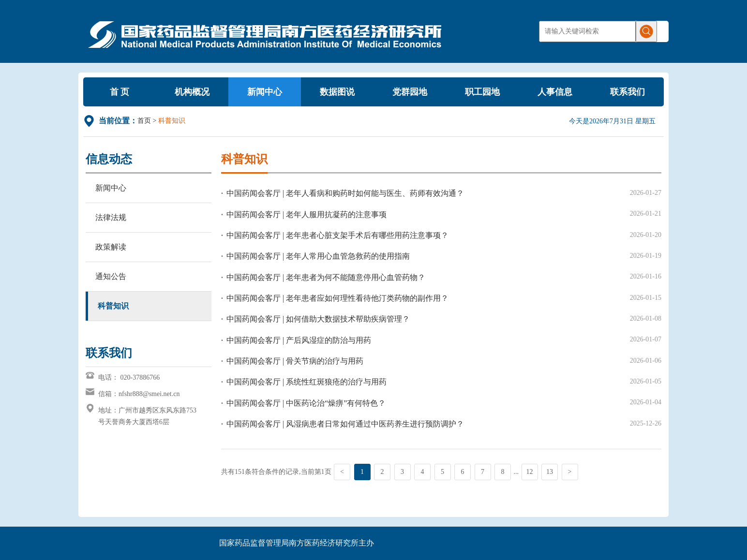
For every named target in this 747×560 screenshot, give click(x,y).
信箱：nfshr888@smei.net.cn (139, 394)
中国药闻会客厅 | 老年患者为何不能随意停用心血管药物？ (326, 277)
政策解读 (111, 247)
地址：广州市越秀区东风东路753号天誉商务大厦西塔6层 (147, 416)
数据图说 (337, 92)
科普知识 (113, 306)
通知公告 (111, 276)
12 (530, 472)
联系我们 (627, 92)
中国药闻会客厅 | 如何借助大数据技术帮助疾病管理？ (318, 319)
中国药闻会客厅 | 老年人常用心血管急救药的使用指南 (318, 256)
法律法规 (111, 217)
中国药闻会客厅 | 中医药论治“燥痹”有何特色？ (306, 403)
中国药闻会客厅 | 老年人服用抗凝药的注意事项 (306, 214)
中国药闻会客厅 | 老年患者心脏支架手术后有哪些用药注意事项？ (337, 235)
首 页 (120, 92)
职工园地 (482, 92)
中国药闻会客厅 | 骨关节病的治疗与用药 (295, 361)
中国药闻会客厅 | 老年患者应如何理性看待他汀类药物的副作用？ (337, 298)
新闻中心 (265, 92)
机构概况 (192, 92)
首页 (144, 121)
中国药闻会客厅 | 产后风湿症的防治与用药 (299, 340)
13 (550, 472)
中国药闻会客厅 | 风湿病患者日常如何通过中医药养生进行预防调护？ (345, 424)
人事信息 (555, 92)
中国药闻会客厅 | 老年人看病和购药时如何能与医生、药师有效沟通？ (345, 193)
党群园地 (410, 92)
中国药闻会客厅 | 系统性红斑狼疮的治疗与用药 (306, 382)
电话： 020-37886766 (129, 377)
